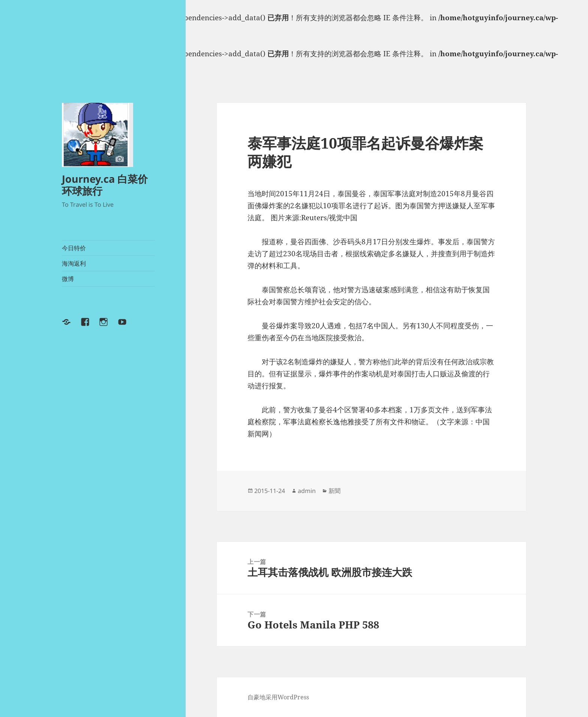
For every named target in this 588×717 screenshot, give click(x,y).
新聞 (334, 491)
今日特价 (74, 248)
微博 (68, 279)
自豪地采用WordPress (278, 697)
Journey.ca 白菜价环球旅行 (105, 185)
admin (307, 491)
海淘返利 (74, 263)
